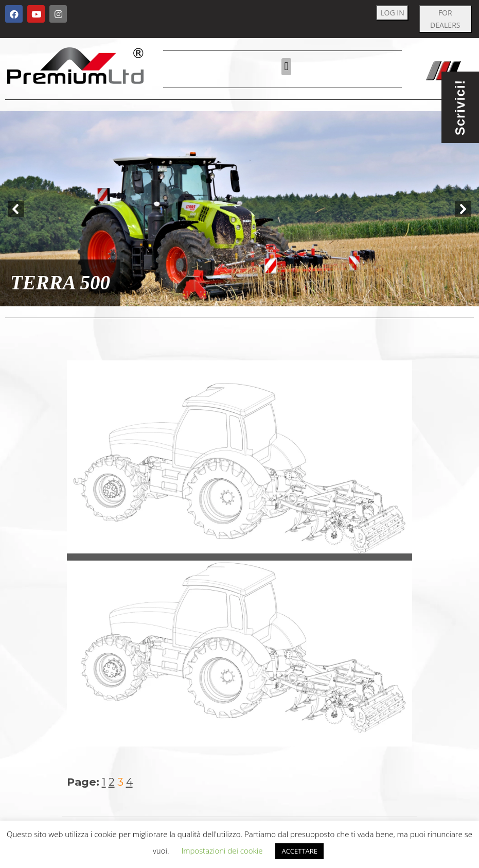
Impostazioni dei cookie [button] (222, 850)
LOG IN (392, 13)
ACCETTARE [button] (299, 851)
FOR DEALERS (445, 19)
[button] (286, 67)
